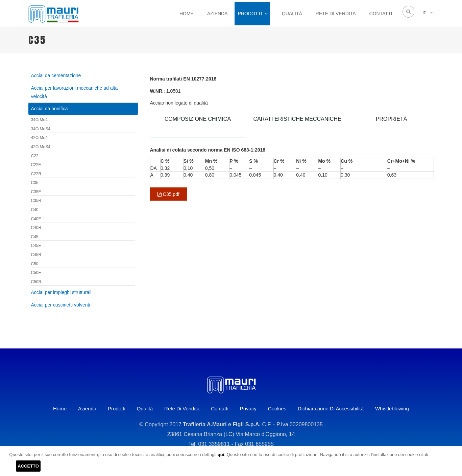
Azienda (217, 14)
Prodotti (250, 14)
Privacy (248, 409)
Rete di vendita (336, 14)
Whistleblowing (392, 409)
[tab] (198, 124)
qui (221, 455)
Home (187, 14)
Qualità (292, 14)
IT (424, 13)
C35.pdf (168, 194)
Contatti (381, 14)
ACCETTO (28, 466)
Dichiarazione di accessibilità (331, 409)
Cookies (277, 409)
